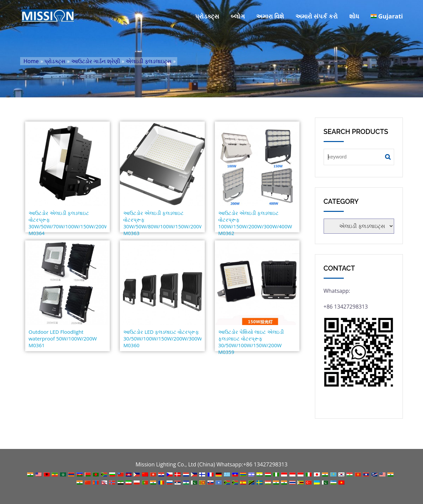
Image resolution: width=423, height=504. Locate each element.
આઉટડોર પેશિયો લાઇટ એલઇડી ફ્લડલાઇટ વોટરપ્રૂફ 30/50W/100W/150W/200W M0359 (251, 342)
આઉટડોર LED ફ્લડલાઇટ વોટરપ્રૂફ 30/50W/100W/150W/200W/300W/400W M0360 (162, 338)
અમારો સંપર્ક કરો (317, 16)
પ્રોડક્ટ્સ (207, 16)
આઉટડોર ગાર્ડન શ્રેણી (96, 61)
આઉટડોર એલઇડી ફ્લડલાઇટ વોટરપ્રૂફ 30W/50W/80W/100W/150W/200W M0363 (162, 223)
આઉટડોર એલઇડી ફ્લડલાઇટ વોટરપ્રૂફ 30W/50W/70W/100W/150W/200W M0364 (67, 223)
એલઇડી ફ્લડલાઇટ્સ (149, 61)
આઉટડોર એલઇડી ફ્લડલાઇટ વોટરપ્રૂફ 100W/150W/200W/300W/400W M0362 (255, 223)
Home (31, 61)
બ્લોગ (238, 16)
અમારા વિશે (270, 16)
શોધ (354, 16)
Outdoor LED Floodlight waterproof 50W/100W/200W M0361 (63, 338)
